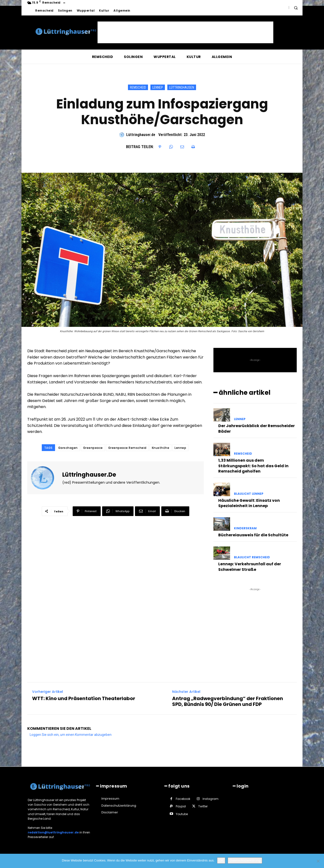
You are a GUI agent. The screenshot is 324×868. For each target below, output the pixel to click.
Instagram (211, 799)
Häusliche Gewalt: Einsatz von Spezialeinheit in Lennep (249, 503)
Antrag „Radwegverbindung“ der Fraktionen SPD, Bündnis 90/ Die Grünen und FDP (228, 701)
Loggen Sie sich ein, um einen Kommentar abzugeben (71, 735)
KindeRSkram (245, 528)
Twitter (203, 806)
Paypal (181, 806)
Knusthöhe (161, 448)
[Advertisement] (185, 32)
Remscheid (138, 87)
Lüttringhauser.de (141, 135)
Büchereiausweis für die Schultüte (253, 535)
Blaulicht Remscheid (252, 557)
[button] (296, 8)
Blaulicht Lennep (249, 494)
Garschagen (68, 448)
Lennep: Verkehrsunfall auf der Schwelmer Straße (250, 567)
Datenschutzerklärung (245, 860)
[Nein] (318, 861)
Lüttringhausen (182, 87)
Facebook (183, 799)
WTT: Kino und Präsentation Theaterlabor (84, 698)
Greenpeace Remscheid (127, 448)
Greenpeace (93, 448)
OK (221, 860)
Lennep (158, 87)
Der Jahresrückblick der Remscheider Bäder (257, 428)
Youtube (182, 814)
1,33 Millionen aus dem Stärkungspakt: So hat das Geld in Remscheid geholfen (253, 466)
